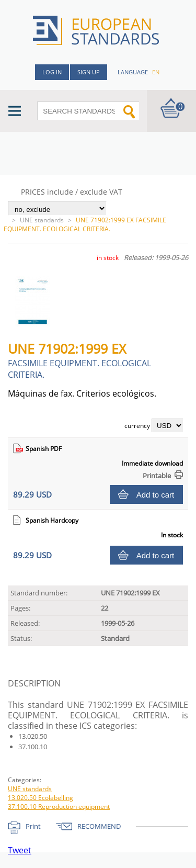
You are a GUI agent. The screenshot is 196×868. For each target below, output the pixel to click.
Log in (52, 72)
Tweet (20, 850)
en (156, 72)
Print (33, 826)
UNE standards (42, 220)
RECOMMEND (99, 826)
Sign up (89, 72)
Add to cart (155, 495)
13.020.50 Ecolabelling (41, 798)
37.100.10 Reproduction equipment (59, 807)
